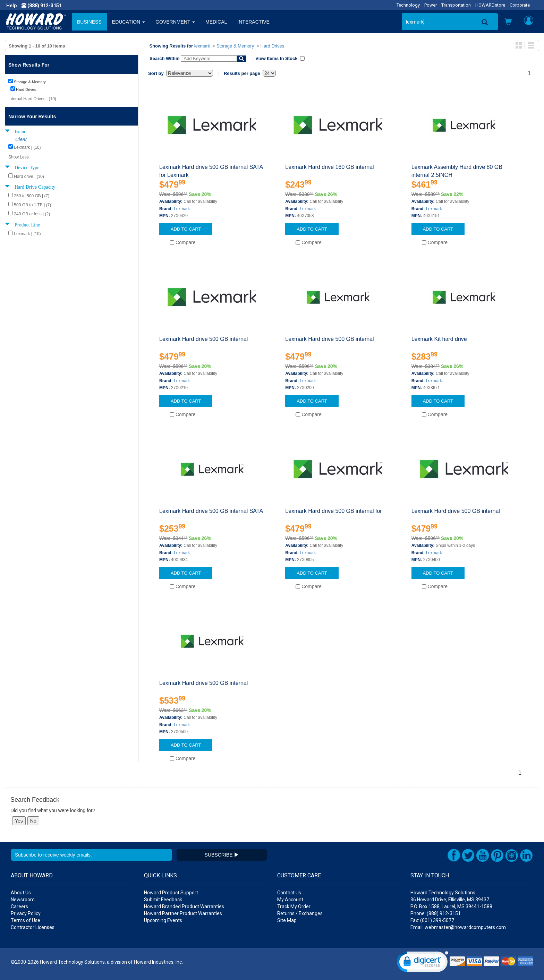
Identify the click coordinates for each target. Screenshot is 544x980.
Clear (21, 139)
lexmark (202, 46)
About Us (21, 893)
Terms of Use (25, 920)
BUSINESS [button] (89, 22)
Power (431, 5)
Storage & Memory (235, 46)
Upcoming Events (163, 920)
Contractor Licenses (33, 927)
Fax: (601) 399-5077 (432, 920)
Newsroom (23, 900)
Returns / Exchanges (300, 913)
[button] (508, 22)
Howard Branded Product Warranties (184, 906)
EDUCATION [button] (129, 22)
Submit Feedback (163, 900)
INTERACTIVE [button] (253, 22)
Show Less (19, 157)
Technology (408, 5)
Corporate (520, 5)
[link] (423, 963)
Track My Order (294, 906)
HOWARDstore (490, 5)
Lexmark (182, 209)
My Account (290, 900)
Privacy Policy (26, 913)
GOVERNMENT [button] (175, 22)
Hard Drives (273, 46)
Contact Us (289, 893)
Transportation (456, 5)
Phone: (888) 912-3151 (436, 913)
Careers (19, 906)
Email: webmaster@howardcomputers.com (458, 927)
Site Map (287, 920)
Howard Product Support (171, 893)
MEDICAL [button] (216, 22)
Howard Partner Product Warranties (183, 913)
